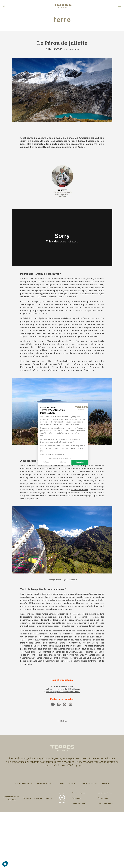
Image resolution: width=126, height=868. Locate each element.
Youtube (49, 798)
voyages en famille (80, 489)
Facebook (27, 798)
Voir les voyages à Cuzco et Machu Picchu (63, 692)
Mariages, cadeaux (67, 783)
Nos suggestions (44, 783)
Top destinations (22, 783)
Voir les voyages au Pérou (63, 686)
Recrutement (103, 798)
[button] (5, 864)
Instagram (38, 798)
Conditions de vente (106, 793)
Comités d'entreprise (88, 783)
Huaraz (72, 614)
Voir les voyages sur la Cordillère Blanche (63, 689)
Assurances (77, 798)
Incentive (106, 783)
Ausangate (44, 637)
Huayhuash (38, 617)
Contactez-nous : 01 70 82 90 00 (11, 798)
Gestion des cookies (106, 803)
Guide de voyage (78, 803)
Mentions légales (78, 793)
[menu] (120, 6)
